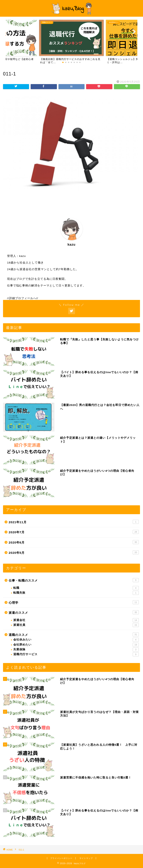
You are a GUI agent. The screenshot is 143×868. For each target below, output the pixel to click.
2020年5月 (74, 552)
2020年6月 (74, 542)
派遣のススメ (74, 612)
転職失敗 (76, 593)
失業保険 (76, 650)
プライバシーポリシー (61, 858)
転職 (76, 588)
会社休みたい (76, 640)
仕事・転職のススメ (74, 580)
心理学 (74, 602)
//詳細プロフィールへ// (23, 298)
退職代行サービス (76, 654)
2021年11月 (74, 522)
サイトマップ (86, 858)
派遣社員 (76, 625)
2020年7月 (74, 532)
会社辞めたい (76, 645)
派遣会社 (76, 620)
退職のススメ (74, 634)
